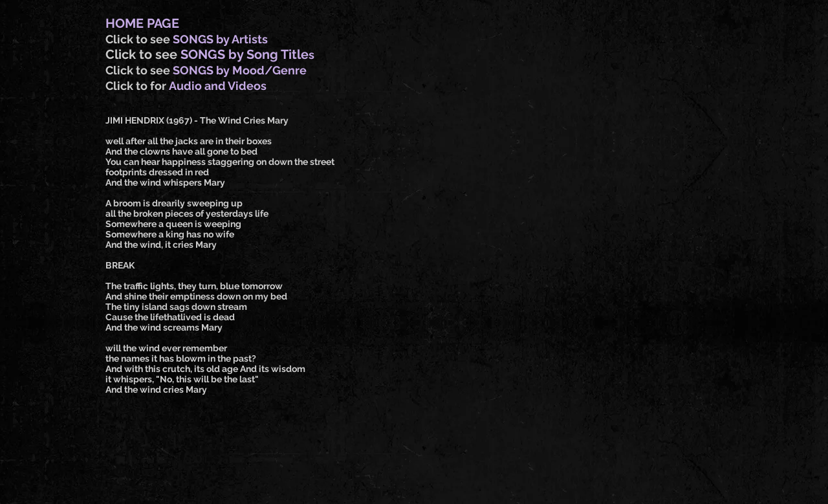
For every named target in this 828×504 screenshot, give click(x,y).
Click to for (137, 86)
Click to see (139, 39)
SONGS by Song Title (245, 54)
